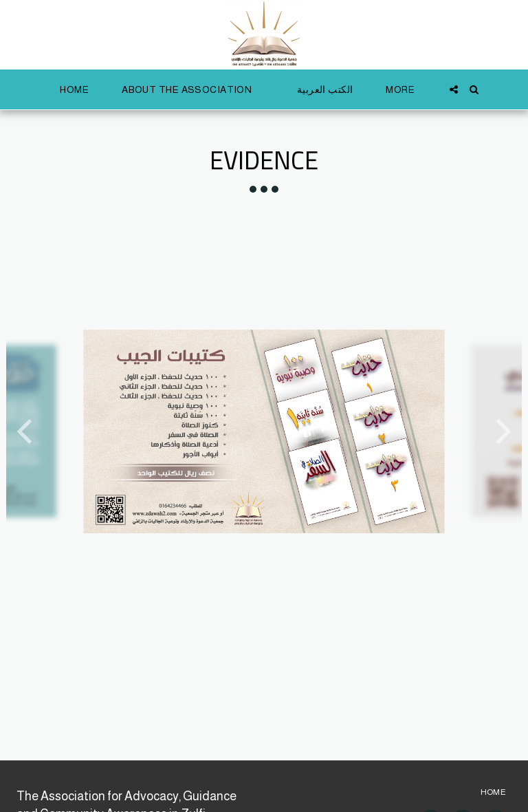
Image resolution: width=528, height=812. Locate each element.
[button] (193, 90)
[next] (501, 431)
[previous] (27, 431)
